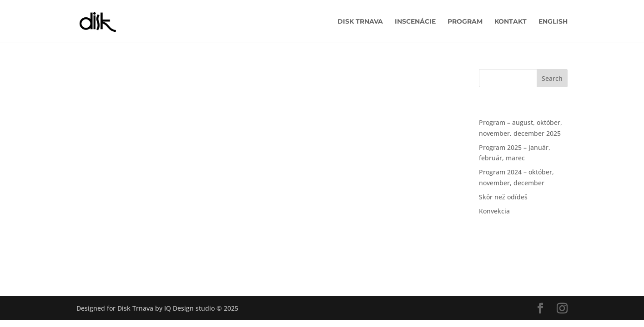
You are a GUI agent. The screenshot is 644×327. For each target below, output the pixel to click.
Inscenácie (415, 22)
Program (465, 22)
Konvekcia (494, 211)
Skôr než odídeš (503, 197)
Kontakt (511, 22)
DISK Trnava (360, 22)
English (553, 22)
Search (552, 78)
